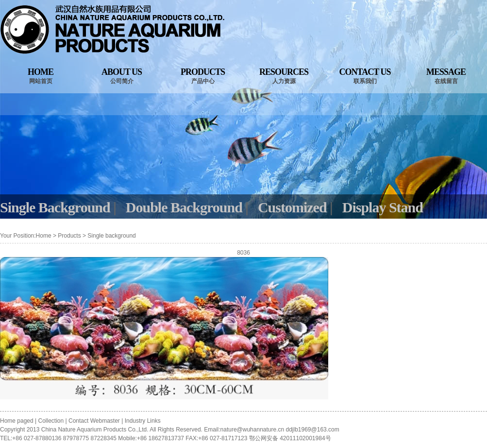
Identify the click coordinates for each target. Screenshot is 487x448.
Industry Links (143, 421)
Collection (51, 421)
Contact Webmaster (94, 421)
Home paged (17, 421)
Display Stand (383, 207)
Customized (292, 207)
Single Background (55, 207)
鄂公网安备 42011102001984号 (290, 438)
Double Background (184, 207)
